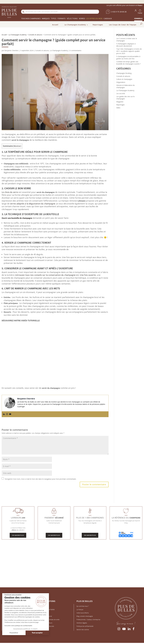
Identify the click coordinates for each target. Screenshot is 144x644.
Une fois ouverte (88, 275)
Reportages (98, 25)
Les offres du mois (94, 18)
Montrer (17, 146)
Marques (46, 18)
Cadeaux (108, 18)
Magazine (120, 102)
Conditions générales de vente (50, 620)
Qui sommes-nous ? (83, 606)
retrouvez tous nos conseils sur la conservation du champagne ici (47, 275)
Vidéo (118, 108)
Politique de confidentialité (85, 626)
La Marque (80, 609)
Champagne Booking (124, 73)
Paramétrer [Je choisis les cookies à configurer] (14, 633)
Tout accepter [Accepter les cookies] (37, 633)
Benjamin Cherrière (11, 50)
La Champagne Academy (75, 25)
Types (54, 18)
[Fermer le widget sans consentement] (13, 595)
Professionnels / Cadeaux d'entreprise (88, 620)
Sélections (72, 18)
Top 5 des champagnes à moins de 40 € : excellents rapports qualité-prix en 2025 (129, 51)
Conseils (138, 18)
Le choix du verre (10, 192)
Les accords (121, 93)
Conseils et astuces (35, 35)
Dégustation (121, 82)
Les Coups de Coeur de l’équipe (123, 25)
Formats (62, 18)
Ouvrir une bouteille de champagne (17, 218)
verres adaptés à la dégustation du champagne (33, 204)
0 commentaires (76, 50)
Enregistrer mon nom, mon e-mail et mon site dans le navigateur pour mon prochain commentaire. (41, 479)
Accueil (55, 25)
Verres (82, 18)
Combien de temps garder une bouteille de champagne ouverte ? (128, 63)
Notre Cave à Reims (83, 613)
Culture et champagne (124, 79)
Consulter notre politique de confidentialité (18, 626)
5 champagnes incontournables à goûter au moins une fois (128, 57)
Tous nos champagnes (31, 18)
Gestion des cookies (83, 630)
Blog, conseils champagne (85, 616)
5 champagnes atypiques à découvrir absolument (126, 45)
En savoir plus (18, 535)
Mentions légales (82, 623)
